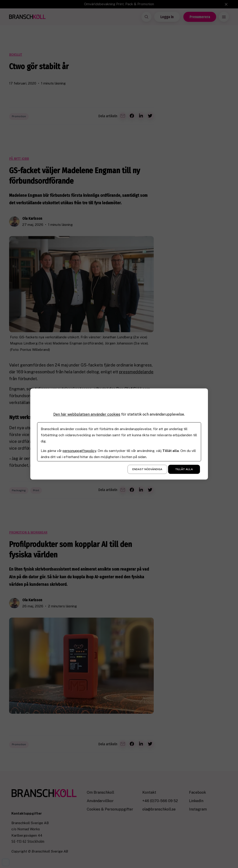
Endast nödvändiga (147, 469)
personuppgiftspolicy (79, 451)
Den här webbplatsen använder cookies (87, 414)
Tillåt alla (184, 469)
